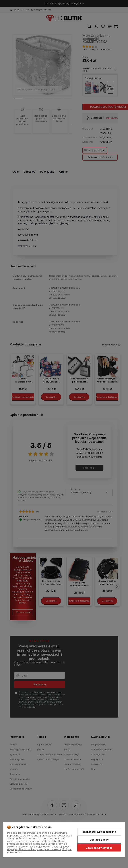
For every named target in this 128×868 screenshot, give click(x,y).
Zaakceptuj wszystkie (99, 848)
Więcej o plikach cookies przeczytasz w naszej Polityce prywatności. (39, 851)
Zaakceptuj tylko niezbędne (99, 832)
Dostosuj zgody (99, 840)
